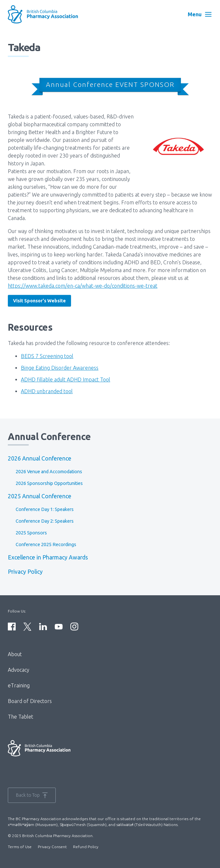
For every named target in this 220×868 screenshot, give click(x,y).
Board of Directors (30, 701)
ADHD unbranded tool (47, 391)
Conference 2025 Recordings (46, 544)
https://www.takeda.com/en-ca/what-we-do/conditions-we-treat (83, 286)
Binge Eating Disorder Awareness (60, 368)
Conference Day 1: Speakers (45, 509)
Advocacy (19, 670)
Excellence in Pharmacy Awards (48, 557)
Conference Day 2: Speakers (45, 521)
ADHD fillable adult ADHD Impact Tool (66, 379)
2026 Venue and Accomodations (49, 472)
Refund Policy (86, 847)
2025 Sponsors (31, 533)
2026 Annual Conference (40, 458)
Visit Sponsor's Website (39, 301)
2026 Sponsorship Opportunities (49, 483)
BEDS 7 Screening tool (47, 356)
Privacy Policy (25, 572)
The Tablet (21, 717)
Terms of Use (20, 847)
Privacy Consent (52, 847)
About (15, 654)
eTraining (19, 685)
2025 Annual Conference (40, 496)
